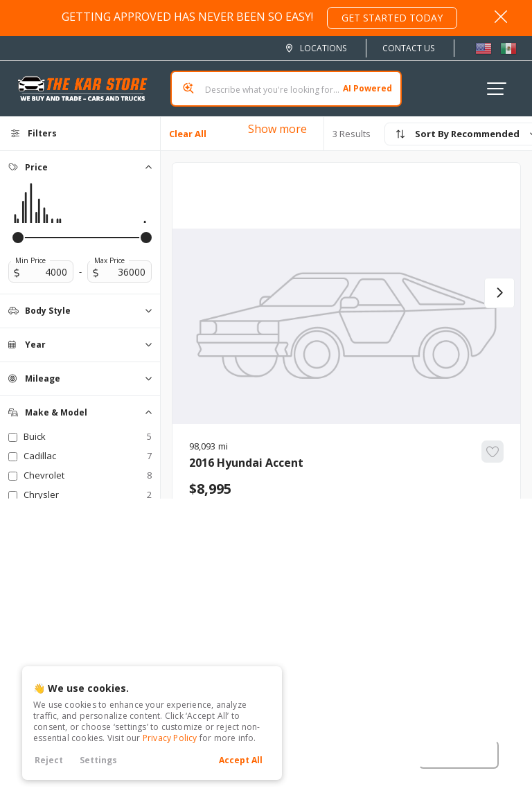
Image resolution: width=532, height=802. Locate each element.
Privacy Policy (170, 738)
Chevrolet (88, 475)
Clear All (188, 134)
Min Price (30, 260)
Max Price (109, 260)
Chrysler (88, 494)
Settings (98, 760)
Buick (88, 436)
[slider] (18, 238)
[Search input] (286, 89)
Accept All (241, 760)
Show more (277, 129)
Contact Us (408, 48)
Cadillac (88, 456)
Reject (49, 760)
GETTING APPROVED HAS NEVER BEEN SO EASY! (259, 18)
